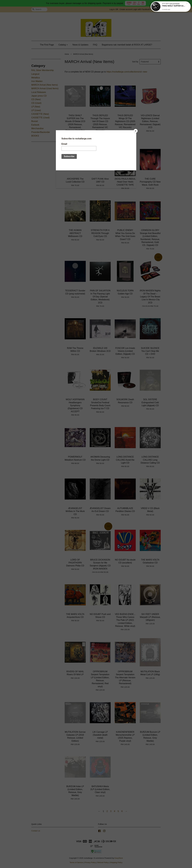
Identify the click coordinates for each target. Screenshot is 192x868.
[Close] (136, 131)
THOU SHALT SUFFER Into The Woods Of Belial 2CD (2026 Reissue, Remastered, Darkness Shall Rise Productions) (174, 6)
